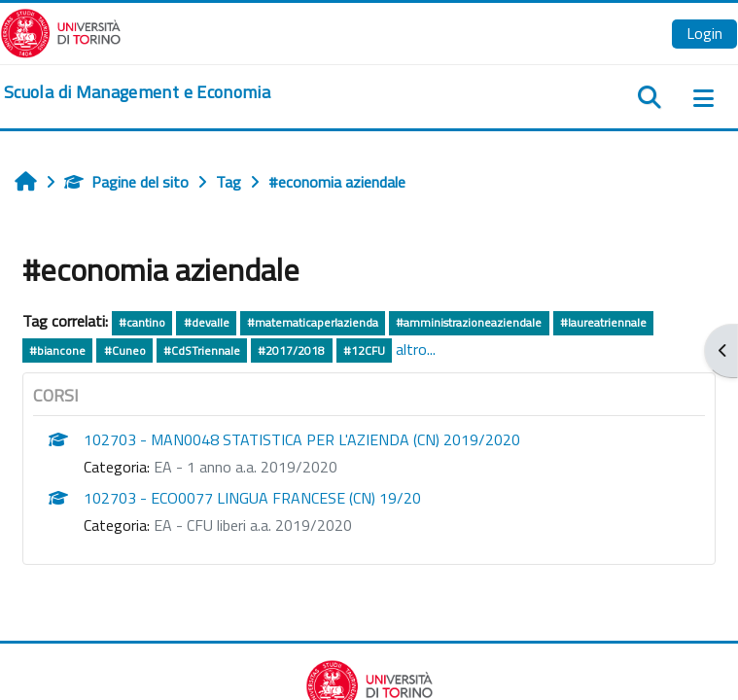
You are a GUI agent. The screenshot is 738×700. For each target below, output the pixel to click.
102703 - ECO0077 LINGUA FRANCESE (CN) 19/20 (252, 498)
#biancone (57, 350)
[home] (137, 92)
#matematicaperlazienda (313, 322)
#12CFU (364, 350)
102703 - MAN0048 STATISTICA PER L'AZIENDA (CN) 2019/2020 (302, 439)
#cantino (142, 322)
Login (704, 33)
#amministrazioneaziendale (469, 322)
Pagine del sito (126, 182)
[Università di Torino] (61, 31)
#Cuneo (125, 350)
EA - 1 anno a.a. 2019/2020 (246, 467)
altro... (416, 349)
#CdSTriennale (202, 350)
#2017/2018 (291, 350)
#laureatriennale (603, 322)
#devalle (207, 322)
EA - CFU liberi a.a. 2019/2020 (253, 525)
